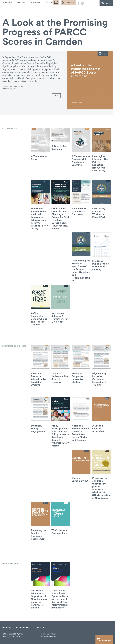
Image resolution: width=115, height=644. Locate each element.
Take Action (50, 9)
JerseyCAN (100, 7)
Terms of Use (23, 627)
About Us (6, 9)
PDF (56, 96)
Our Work (20, 9)
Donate (40, 627)
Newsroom (35, 9)
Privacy (7, 627)
